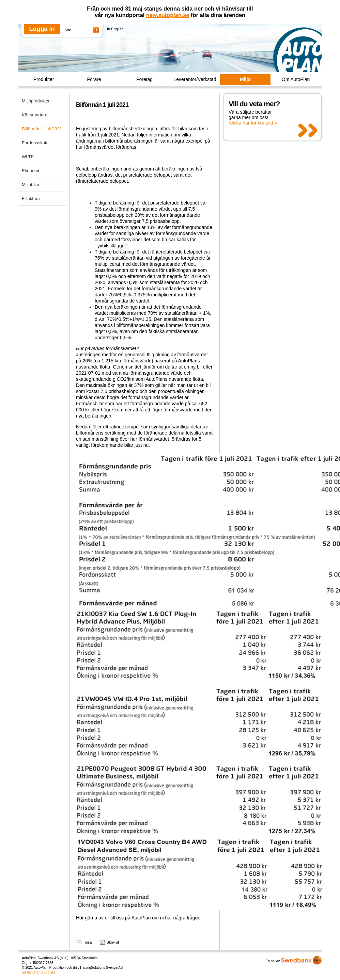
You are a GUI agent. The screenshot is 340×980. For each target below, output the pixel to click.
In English (115, 29)
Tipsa (87, 942)
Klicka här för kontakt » (253, 123)
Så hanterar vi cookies (39, 972)
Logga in (42, 29)
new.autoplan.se (168, 15)
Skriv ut (113, 942)
